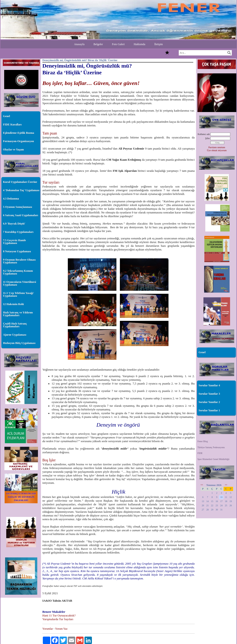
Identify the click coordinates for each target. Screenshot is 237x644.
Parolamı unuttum (217, 147)
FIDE (200, 453)
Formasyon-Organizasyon (18, 141)
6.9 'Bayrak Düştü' (14, 224)
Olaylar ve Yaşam (13, 150)
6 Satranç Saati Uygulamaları (21, 215)
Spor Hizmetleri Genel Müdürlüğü (213, 459)
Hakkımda (140, 44)
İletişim (159, 44)
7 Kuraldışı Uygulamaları (18, 232)
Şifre (207, 138)
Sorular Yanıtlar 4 (209, 385)
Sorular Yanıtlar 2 (209, 402)
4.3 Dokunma (11, 199)
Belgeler (98, 44)
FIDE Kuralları (12, 125)
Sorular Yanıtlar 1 (209, 410)
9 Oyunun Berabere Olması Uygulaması (19, 261)
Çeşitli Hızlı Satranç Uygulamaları (15, 325)
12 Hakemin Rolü (13, 304)
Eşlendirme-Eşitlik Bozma (19, 133)
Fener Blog (203, 441)
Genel (6, 116)
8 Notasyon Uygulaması (17, 251)
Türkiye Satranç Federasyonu (211, 447)
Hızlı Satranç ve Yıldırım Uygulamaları (18, 314)
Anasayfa (79, 44)
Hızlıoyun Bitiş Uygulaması (19, 343)
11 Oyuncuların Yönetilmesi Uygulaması (20, 283)
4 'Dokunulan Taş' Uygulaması (21, 190)
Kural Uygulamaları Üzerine (20, 182)
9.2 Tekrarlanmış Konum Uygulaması (18, 272)
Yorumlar (48, 629)
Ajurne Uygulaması (15, 335)
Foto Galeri (118, 44)
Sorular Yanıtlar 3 (209, 394)
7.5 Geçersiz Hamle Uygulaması (14, 242)
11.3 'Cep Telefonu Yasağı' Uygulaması (19, 294)
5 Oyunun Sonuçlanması (17, 207)
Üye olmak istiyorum (217, 150)
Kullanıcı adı (204, 134)
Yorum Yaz (61, 629)
